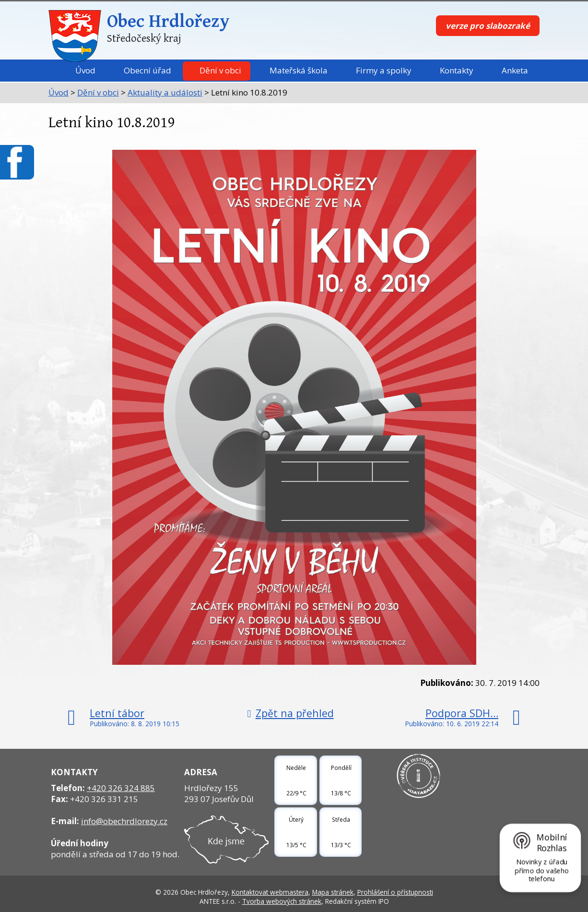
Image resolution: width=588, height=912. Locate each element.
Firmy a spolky (384, 70)
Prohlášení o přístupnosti (395, 892)
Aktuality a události (165, 92)
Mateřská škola (299, 70)
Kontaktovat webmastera (270, 892)
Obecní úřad (147, 70)
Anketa (515, 70)
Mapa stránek (333, 892)
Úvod (85, 70)
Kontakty (457, 70)
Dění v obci (220, 70)
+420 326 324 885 (121, 788)
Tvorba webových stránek (282, 901)
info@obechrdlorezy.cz (124, 821)
